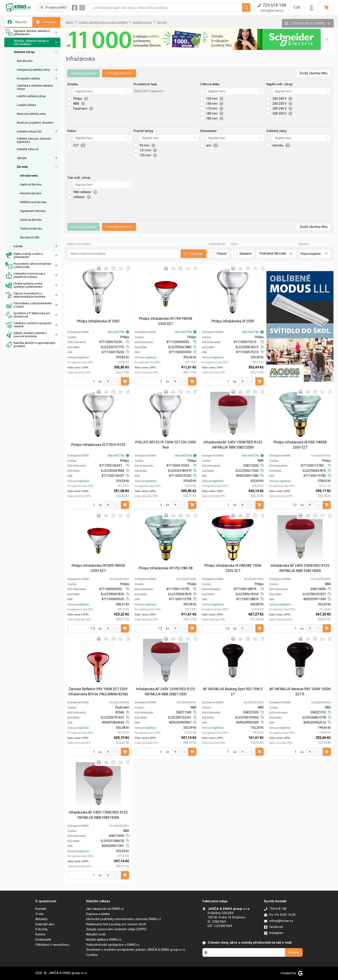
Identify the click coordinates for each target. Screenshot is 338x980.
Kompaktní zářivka (28, 78)
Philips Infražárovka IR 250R (233, 321)
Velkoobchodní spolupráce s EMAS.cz (113, 945)
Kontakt (41, 909)
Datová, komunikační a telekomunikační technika (25, 295)
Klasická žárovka (31, 193)
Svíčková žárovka (31, 220)
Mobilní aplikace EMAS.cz (104, 940)
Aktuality (41, 919)
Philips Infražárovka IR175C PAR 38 (165, 568)
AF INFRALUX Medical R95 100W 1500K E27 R (300, 692)
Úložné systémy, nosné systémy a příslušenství (24, 285)
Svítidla (18, 246)
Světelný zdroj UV (28, 149)
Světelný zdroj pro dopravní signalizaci (34, 140)
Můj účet (17, 22)
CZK (297, 7)
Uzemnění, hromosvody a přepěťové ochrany (25, 275)
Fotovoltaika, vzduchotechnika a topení (29, 305)
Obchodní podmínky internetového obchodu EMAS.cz (124, 919)
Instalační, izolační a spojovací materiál (29, 325)
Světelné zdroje (24, 52)
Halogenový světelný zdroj (33, 70)
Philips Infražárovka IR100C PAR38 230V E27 (300, 445)
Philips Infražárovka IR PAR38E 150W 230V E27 (233, 568)
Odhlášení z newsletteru (52, 945)
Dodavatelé (43, 940)
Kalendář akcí (45, 924)
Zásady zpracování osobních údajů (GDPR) (116, 929)
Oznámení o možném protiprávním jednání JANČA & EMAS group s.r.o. (136, 950)
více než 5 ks (118, 332)
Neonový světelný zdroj (31, 114)
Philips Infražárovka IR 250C (98, 321)
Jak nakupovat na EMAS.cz (105, 909)
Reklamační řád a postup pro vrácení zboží (116, 924)
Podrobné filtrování (119, 73)
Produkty (46, 22)
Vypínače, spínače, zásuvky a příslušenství (28, 33)
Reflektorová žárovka (33, 202)
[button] (327, 39)
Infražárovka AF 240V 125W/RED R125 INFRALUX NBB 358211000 (165, 692)
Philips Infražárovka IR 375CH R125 (98, 445)
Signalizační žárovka (33, 211)
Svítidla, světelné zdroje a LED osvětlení (27, 43)
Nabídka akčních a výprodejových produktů (31, 345)
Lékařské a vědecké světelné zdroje (35, 87)
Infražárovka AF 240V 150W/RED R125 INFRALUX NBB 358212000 (233, 445)
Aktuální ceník (96, 934)
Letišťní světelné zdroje (31, 96)
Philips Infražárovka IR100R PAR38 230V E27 (98, 568)
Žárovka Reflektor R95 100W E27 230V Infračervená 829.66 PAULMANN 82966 (98, 692)
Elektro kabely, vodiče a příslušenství (24, 255)
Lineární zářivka (26, 105)
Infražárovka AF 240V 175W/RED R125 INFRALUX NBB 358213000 (98, 815)
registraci (83, 357)
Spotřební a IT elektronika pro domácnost (28, 315)
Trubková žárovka (31, 229)
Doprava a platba (98, 914)
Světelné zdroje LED (29, 131)
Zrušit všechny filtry (314, 73)
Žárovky (22, 167)
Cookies (92, 955)
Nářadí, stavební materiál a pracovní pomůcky (26, 335)
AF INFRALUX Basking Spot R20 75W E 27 (233, 692)
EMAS (70, 22)
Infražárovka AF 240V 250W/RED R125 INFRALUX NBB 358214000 (300, 568)
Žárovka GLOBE (30, 237)
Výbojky (22, 158)
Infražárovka (29, 176)
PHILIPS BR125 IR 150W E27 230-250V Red (166, 445)
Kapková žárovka (31, 184)
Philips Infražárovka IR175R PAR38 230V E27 (165, 321)
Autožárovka (25, 61)
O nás (39, 914)
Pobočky (41, 929)
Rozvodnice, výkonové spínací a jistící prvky (28, 265)
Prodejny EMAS (53, 8)
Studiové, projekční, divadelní (35, 123)
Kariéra (40, 934)
